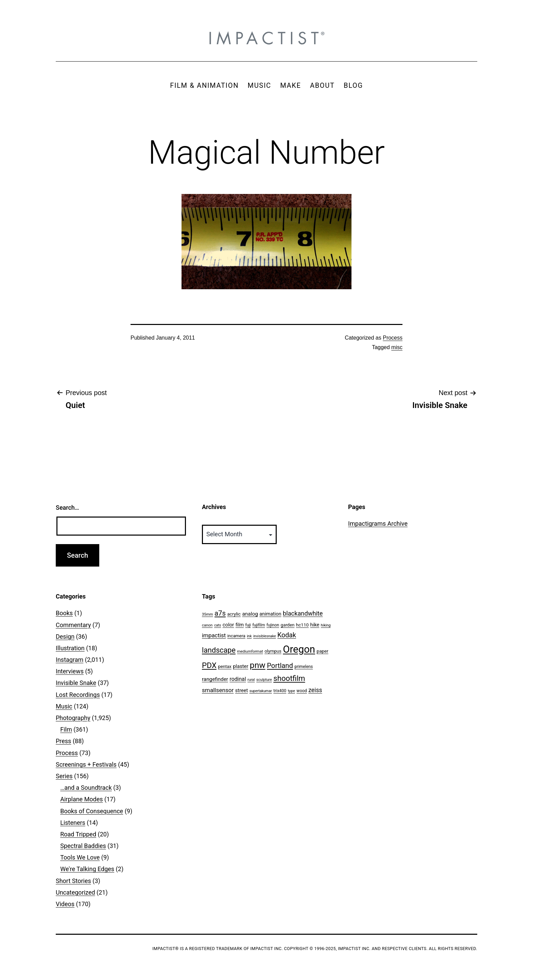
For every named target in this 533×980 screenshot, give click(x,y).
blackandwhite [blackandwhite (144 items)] (303, 613)
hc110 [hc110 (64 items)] (302, 625)
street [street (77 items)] (242, 690)
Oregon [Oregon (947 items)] (299, 649)
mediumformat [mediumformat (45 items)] (250, 651)
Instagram (70, 660)
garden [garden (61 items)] (288, 625)
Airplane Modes (81, 799)
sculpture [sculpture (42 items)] (264, 680)
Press (63, 741)
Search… (67, 508)
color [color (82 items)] (228, 625)
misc (397, 347)
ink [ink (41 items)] (249, 636)
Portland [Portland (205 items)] (280, 666)
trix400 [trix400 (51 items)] (280, 691)
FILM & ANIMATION (204, 85)
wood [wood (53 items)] (302, 691)
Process (393, 338)
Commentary (73, 625)
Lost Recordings (78, 695)
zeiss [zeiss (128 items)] (315, 690)
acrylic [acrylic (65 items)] (234, 614)
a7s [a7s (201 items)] (220, 613)
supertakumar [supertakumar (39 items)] (261, 691)
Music (64, 706)
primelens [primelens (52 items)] (304, 667)
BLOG (353, 85)
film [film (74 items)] (240, 625)
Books (64, 613)
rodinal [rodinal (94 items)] (238, 679)
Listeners (73, 823)
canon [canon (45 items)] (207, 625)
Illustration (70, 648)
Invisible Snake (76, 683)
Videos (65, 904)
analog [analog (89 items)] (250, 614)
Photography (73, 718)
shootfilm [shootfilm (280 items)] (289, 678)
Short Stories (73, 881)
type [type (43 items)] (291, 691)
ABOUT (322, 85)
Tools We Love (80, 857)
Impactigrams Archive (378, 524)
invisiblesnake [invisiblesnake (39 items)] (265, 636)
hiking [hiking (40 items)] (326, 625)
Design (65, 636)
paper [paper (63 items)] (323, 651)
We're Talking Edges (87, 869)
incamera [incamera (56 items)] (236, 636)
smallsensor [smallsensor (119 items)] (218, 690)
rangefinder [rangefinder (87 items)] (215, 679)
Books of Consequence (92, 811)
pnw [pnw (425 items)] (258, 665)
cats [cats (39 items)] (218, 625)
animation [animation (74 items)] (270, 614)
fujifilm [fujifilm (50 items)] (259, 625)
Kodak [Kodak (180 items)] (287, 635)
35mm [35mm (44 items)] (208, 614)
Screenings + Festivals (86, 764)
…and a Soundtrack (86, 788)
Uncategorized (75, 892)
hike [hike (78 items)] (315, 625)
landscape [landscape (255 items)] (219, 650)
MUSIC (260, 85)
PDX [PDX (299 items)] (209, 665)
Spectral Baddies (83, 846)
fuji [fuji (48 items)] (248, 625)
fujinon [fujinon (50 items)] (273, 625)
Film (66, 729)
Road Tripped (78, 834)
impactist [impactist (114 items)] (214, 635)
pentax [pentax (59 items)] (225, 666)
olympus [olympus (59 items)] (273, 651)
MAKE (290, 85)
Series (64, 776)
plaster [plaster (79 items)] (240, 666)
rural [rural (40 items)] (251, 680)
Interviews (70, 671)
